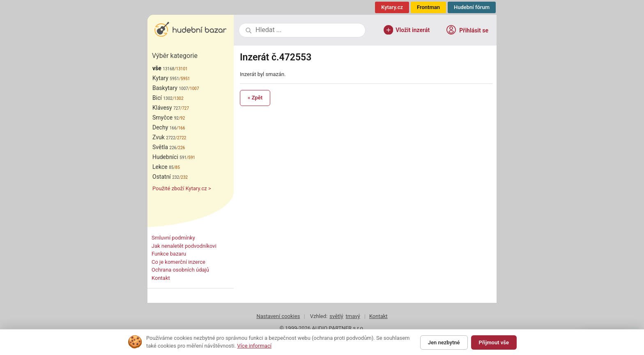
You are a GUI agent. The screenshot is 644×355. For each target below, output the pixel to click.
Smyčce (166, 118)
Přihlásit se (467, 30)
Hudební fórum (472, 7)
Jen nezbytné (444, 342)
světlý (336, 316)
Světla (164, 147)
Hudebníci (169, 157)
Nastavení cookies (278, 316)
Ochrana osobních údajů (180, 270)
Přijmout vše (494, 342)
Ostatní (166, 177)
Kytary (166, 78)
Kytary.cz (392, 7)
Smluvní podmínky (173, 238)
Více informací (254, 346)
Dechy (164, 127)
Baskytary (170, 88)
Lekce (163, 167)
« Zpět (255, 98)
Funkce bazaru (169, 254)
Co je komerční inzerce (178, 262)
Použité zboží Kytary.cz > (182, 188)
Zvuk (164, 137)
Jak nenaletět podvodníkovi (184, 246)
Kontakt (161, 278)
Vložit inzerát (407, 30)
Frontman (428, 7)
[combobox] (307, 30)
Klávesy (166, 108)
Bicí (162, 98)
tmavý (353, 316)
